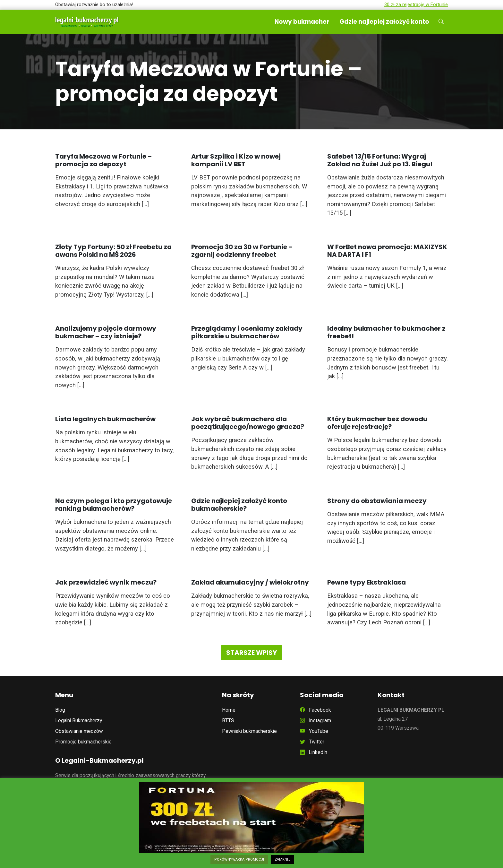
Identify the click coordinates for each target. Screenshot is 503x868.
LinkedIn (314, 752)
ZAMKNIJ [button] (282, 859)
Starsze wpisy (251, 653)
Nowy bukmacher (302, 22)
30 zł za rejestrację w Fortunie (416, 5)
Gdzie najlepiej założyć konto (384, 22)
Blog (60, 710)
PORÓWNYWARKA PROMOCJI (239, 859)
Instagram (315, 720)
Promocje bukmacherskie (83, 742)
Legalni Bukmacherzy (79, 720)
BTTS (228, 720)
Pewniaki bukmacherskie (249, 731)
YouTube (314, 731)
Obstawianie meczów (79, 731)
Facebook (315, 710)
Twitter (312, 742)
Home (229, 710)
